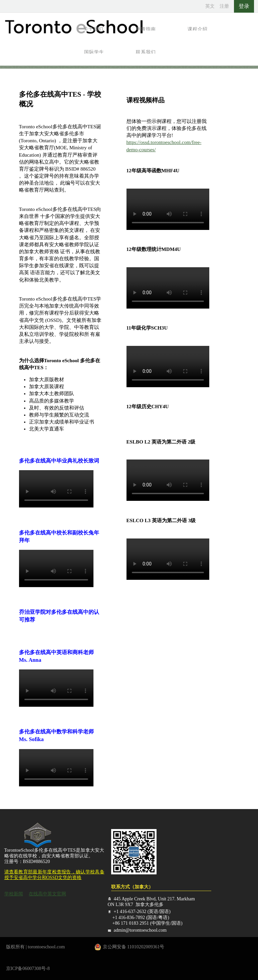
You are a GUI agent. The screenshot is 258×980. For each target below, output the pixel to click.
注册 (224, 6)
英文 (210, 6)
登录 (244, 6)
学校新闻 (14, 894)
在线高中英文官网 (47, 894)
